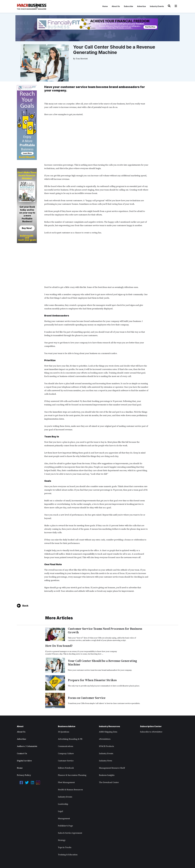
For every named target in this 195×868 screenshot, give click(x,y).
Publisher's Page (65, 826)
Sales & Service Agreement (70, 833)
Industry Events (157, 6)
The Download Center (109, 782)
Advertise (141, 6)
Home (105, 6)
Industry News (106, 761)
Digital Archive (24, 761)
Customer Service (66, 761)
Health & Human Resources (70, 790)
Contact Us (22, 754)
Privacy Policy (24, 775)
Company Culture (66, 754)
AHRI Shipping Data (108, 732)
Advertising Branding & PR (70, 739)
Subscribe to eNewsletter (151, 732)
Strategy (62, 840)
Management (64, 819)
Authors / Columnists (27, 746)
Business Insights (107, 775)
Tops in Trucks (65, 847)
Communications (66, 746)
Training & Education (68, 855)
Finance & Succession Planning (72, 775)
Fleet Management (66, 782)
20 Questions (64, 732)
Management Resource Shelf (112, 768)
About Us (116, 6)
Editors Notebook (66, 768)
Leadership (63, 804)
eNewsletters (105, 739)
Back (25, 606)
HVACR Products (106, 746)
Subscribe (128, 6)
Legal (60, 811)
